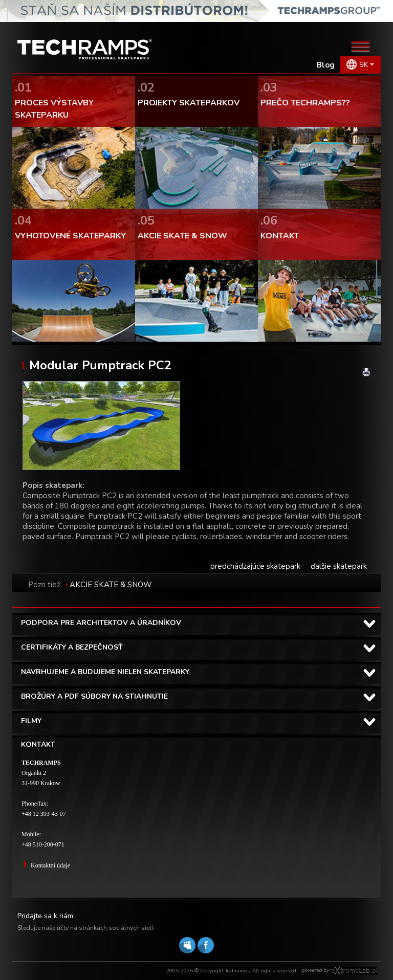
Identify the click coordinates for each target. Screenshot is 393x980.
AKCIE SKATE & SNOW (111, 585)
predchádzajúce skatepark (255, 566)
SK (364, 65)
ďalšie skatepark (339, 566)
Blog (326, 65)
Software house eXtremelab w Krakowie (354, 971)
